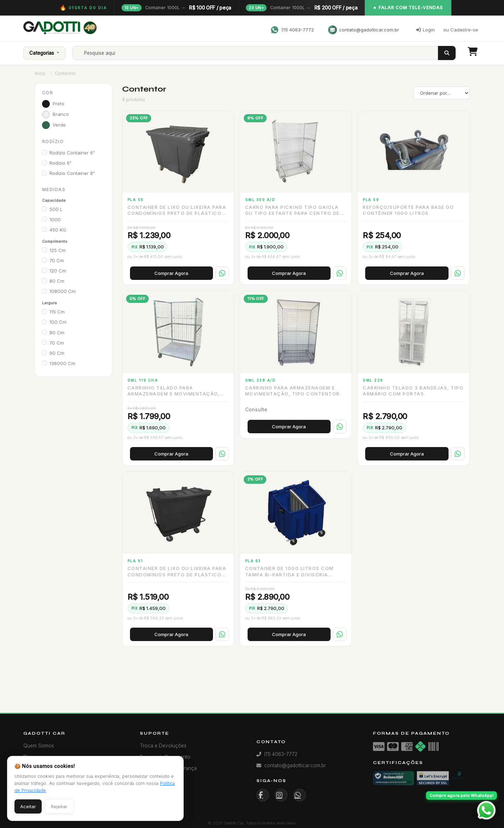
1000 (55, 219)
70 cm (57, 260)
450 (58, 230)
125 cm (58, 250)
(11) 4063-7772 (292, 30)
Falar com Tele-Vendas (408, 8)
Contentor (65, 73)
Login (425, 30)
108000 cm (63, 291)
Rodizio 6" (60, 163)
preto (58, 104)
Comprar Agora (171, 273)
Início (40, 73)
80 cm (57, 281)
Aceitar (28, 806)
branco (61, 114)
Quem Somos (39, 746)
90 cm (57, 353)
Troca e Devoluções (163, 746)
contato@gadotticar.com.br (364, 30)
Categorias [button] (42, 53)
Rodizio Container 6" (72, 153)
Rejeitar (59, 806)
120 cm (58, 271)
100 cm (58, 322)
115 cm (57, 312)
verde (59, 125)
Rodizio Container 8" (72, 173)
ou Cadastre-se (461, 30)
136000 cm (62, 363)
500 (56, 209)
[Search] (261, 53)
